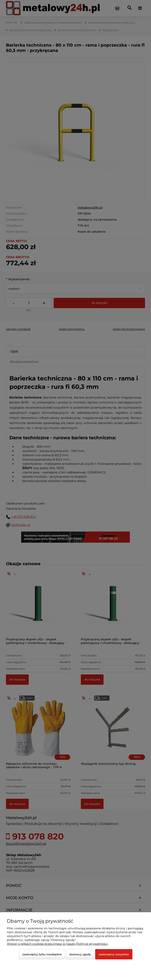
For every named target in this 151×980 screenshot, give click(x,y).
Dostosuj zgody (80, 954)
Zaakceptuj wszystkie (114, 954)
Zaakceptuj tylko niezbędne (42, 954)
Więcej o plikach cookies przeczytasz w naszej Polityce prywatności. (58, 944)
